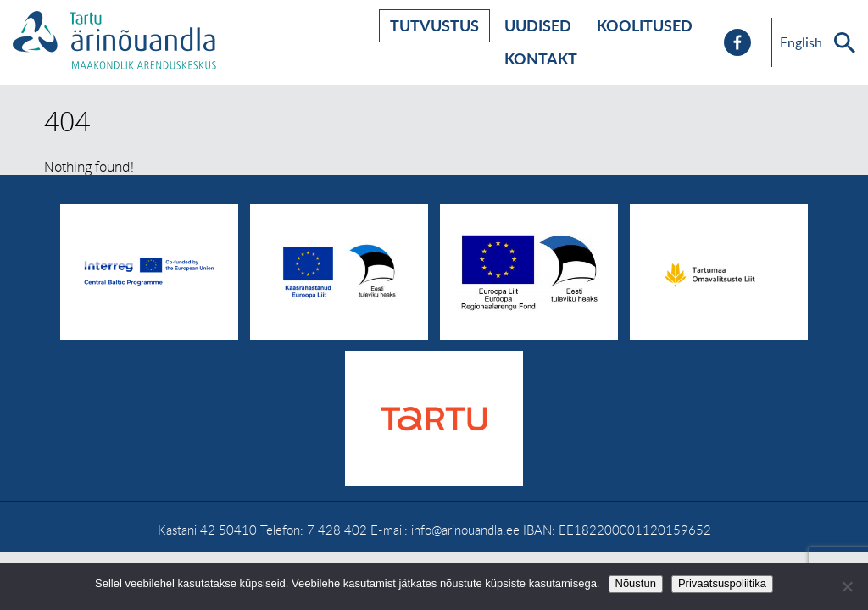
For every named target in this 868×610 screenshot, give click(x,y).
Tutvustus (434, 25)
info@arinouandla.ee (465, 530)
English (801, 42)
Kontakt (541, 58)
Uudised (538, 25)
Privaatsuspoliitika (722, 583)
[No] (847, 586)
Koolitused (645, 25)
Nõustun (636, 583)
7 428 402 (337, 530)
